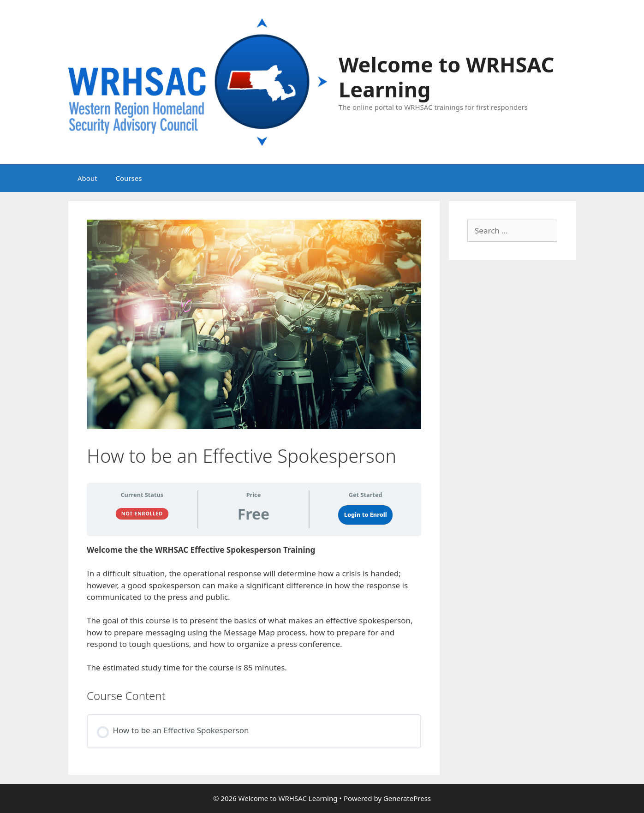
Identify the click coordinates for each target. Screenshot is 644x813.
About (87, 178)
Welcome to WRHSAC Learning (446, 77)
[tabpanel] (254, 609)
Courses (129, 178)
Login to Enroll (366, 514)
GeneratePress (407, 798)
